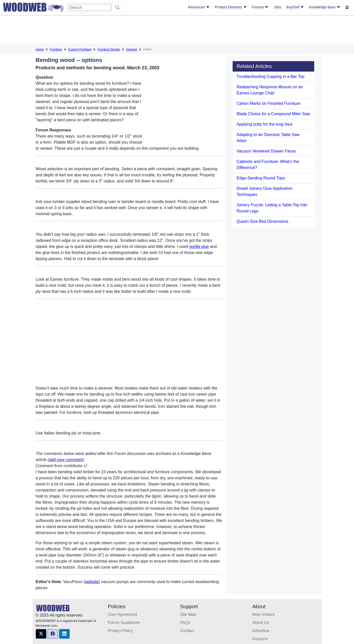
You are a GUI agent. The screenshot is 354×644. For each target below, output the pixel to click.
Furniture (56, 49)
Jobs (277, 7)
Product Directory (231, 7)
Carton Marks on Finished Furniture (269, 103)
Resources (199, 7)
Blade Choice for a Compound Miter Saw (273, 114)
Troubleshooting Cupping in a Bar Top (271, 77)
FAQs (185, 623)
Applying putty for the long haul (265, 124)
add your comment (66, 460)
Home (40, 49)
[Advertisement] (177, 30)
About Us (261, 623)
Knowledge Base (325, 7)
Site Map (188, 614)
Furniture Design (109, 49)
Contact (187, 631)
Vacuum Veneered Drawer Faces (266, 151)
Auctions (260, 639)
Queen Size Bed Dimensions (263, 221)
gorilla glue (199, 247)
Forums (260, 7)
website (92, 582)
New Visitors (264, 614)
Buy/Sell (295, 7)
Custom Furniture (80, 49)
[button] (41, 634)
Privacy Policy (121, 631)
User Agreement (123, 614)
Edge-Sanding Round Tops (261, 178)
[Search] (90, 7)
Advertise (261, 631)
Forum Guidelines (124, 623)
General (132, 49)
